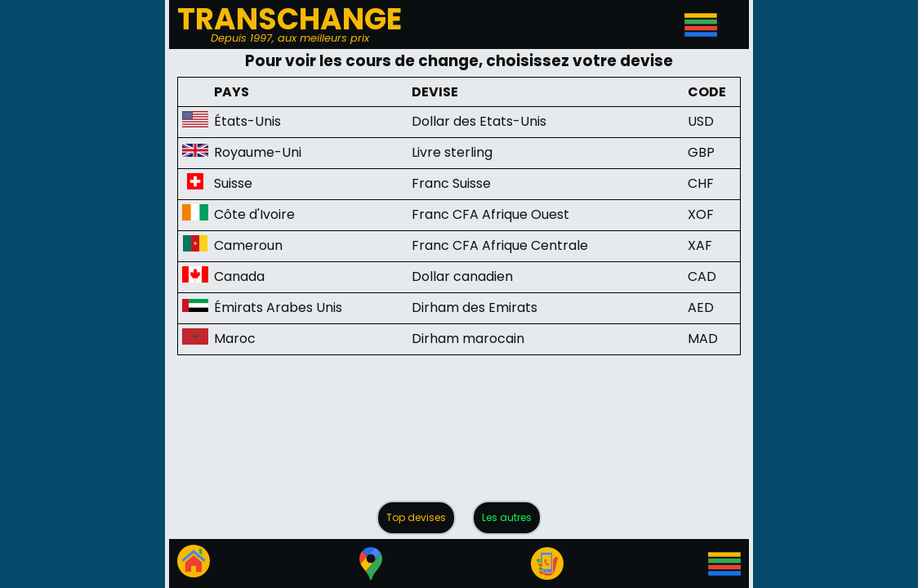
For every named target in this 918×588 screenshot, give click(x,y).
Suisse (233, 183)
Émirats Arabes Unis (278, 307)
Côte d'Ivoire (254, 214)
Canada (239, 276)
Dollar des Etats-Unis (479, 121)
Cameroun (248, 245)
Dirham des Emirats (475, 307)
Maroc (235, 339)
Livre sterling (452, 152)
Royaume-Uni (258, 152)
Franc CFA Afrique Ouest (490, 214)
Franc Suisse (451, 183)
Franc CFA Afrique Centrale (500, 245)
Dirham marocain (468, 339)
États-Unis (247, 121)
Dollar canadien (462, 276)
